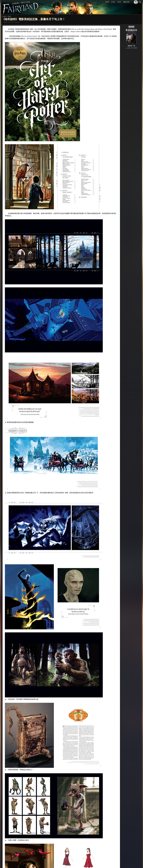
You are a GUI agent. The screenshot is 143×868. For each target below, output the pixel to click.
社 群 (119, 2)
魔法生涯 (126, 2)
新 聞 (107, 2)
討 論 (113, 2)
